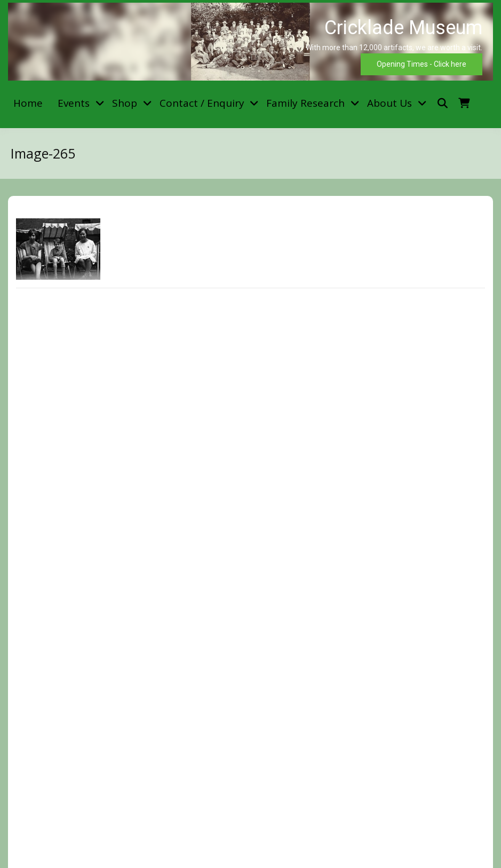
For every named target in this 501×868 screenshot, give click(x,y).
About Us (389, 103)
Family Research (305, 103)
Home (28, 103)
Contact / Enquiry (202, 103)
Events (74, 103)
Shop (125, 103)
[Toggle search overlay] (443, 103)
